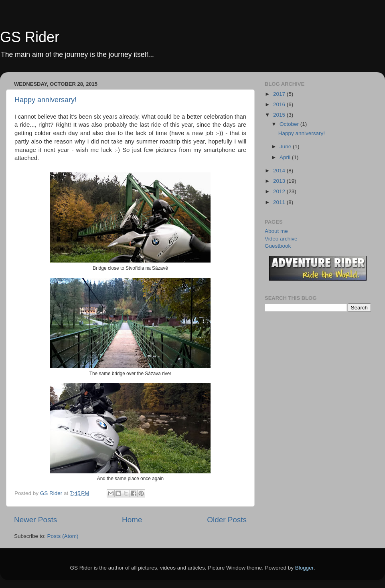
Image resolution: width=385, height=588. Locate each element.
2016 (280, 104)
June (286, 146)
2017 (280, 94)
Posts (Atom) (63, 536)
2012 (280, 191)
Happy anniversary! (46, 100)
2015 (280, 115)
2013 (280, 181)
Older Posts (227, 520)
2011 (280, 202)
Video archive (281, 239)
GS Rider (30, 37)
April (286, 157)
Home (132, 520)
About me (276, 231)
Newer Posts (35, 520)
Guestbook (278, 246)
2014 (280, 171)
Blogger (304, 568)
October (290, 124)
